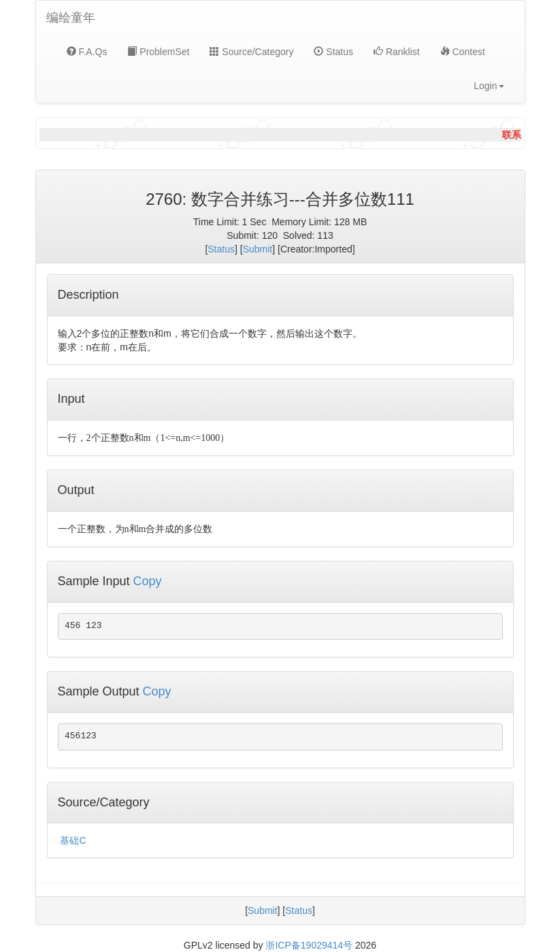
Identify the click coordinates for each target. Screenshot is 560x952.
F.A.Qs (87, 52)
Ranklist (397, 52)
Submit (258, 249)
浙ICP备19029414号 (309, 945)
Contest (463, 52)
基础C (73, 840)
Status (333, 52)
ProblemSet (158, 52)
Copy (148, 581)
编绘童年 (71, 18)
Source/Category (251, 52)
